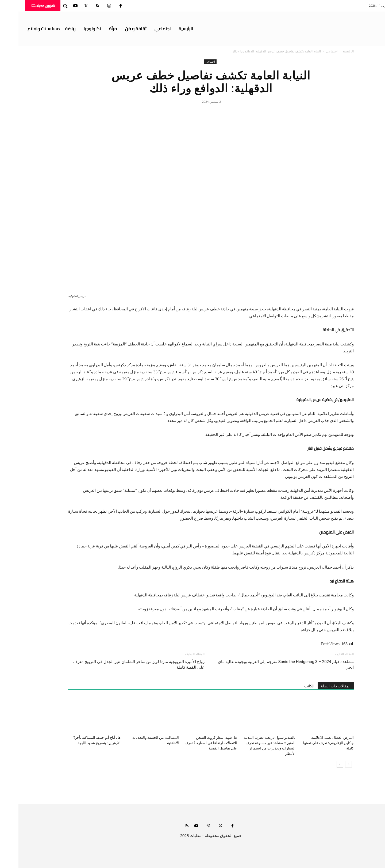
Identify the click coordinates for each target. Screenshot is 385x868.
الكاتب (291, 686)
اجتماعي (313, 51)
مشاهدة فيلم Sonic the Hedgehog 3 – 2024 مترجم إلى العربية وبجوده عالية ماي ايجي (267, 665)
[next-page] (322, 764)
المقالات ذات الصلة (317, 686)
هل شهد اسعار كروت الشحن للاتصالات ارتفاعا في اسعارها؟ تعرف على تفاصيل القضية (192, 743)
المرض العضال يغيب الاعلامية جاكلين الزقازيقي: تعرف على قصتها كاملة (310, 743)
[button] (47, 6)
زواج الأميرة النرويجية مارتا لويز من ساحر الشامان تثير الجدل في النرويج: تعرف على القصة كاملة (120, 665)
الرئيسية (330, 51)
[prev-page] (330, 764)
